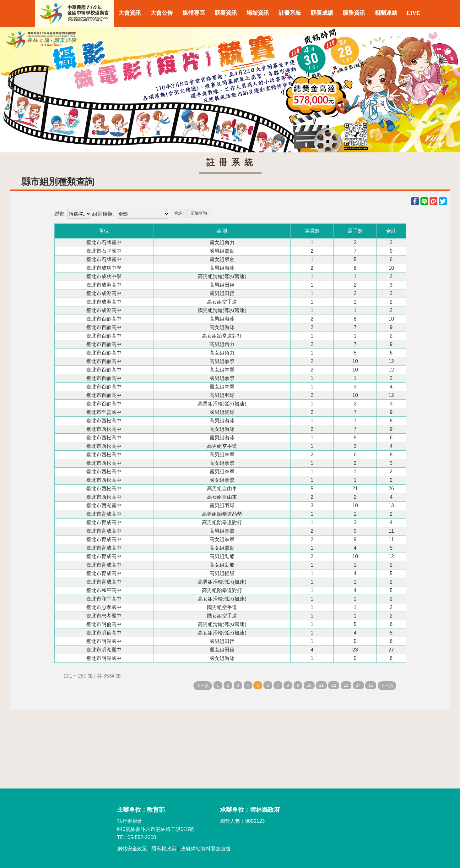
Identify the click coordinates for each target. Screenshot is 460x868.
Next (449, 90)
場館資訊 (258, 13)
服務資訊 (354, 13)
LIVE (413, 13)
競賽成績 (322, 13)
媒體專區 (194, 13)
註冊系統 (290, 13)
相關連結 (386, 13)
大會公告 (162, 13)
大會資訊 (130, 13)
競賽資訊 (226, 13)
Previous (11, 90)
